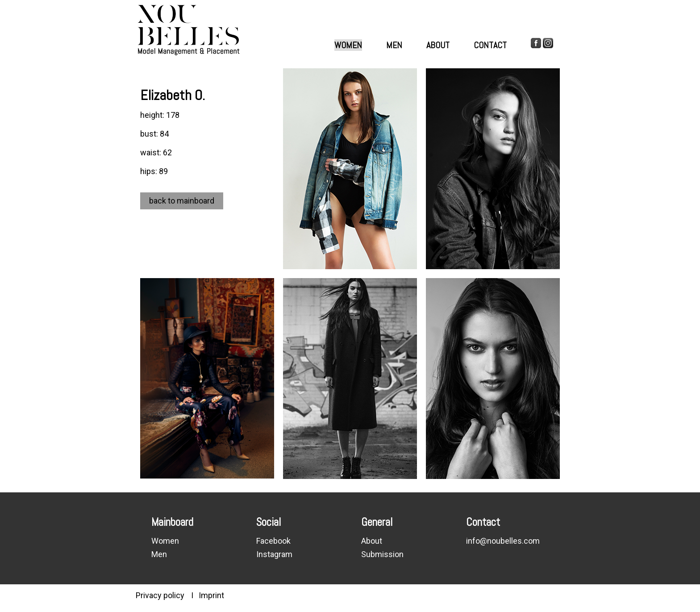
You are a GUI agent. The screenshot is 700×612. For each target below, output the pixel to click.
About (438, 45)
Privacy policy (160, 595)
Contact (490, 45)
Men (394, 45)
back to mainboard (182, 201)
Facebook (273, 541)
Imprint (211, 595)
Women (348, 45)
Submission (382, 554)
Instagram (274, 554)
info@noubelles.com (503, 541)
